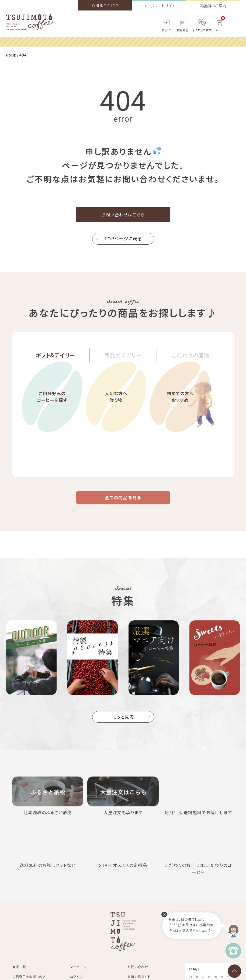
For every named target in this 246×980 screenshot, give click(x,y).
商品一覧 (19, 974)
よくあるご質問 (202, 30)
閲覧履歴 (183, 30)
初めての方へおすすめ (180, 413)
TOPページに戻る (123, 242)
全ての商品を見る (123, 503)
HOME (12, 55)
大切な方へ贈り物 (116, 413)
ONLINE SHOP (105, 6)
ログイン (167, 30)
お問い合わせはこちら (123, 217)
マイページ (79, 974)
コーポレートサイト (159, 6)
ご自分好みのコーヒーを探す (52, 413)
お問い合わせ (138, 974)
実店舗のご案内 (213, 6)
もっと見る (123, 724)
